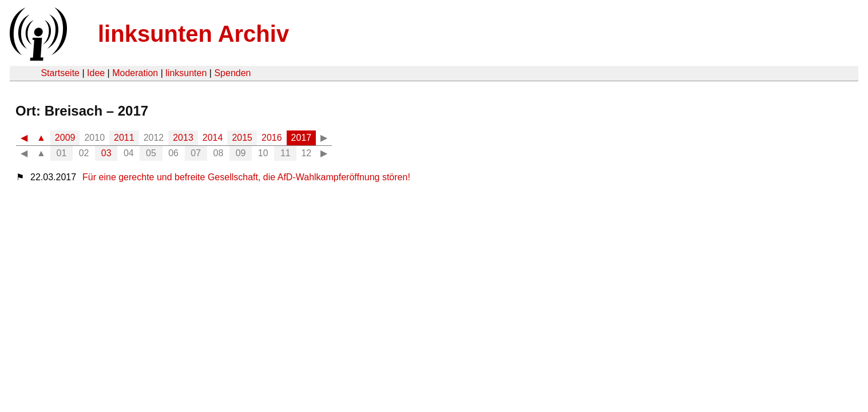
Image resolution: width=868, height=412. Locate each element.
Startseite (60, 73)
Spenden (232, 73)
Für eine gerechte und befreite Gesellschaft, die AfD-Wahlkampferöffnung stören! (246, 177)
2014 (213, 138)
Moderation (135, 73)
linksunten (186, 73)
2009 (65, 138)
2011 (124, 138)
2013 (183, 138)
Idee (96, 73)
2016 (272, 138)
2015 (242, 138)
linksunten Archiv (193, 34)
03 (106, 153)
